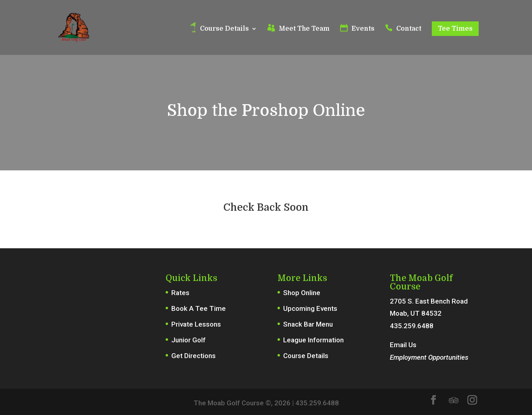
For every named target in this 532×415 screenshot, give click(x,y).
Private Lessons (196, 324)
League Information (313, 340)
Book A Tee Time (199, 308)
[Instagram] (472, 401)
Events (363, 29)
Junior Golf (188, 340)
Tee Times (455, 29)
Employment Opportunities (429, 357)
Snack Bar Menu (308, 324)
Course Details (224, 29)
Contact (409, 29)
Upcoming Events (310, 308)
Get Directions (193, 356)
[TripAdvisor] (454, 400)
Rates (180, 293)
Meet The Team (304, 29)
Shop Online (302, 293)
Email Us (403, 345)
